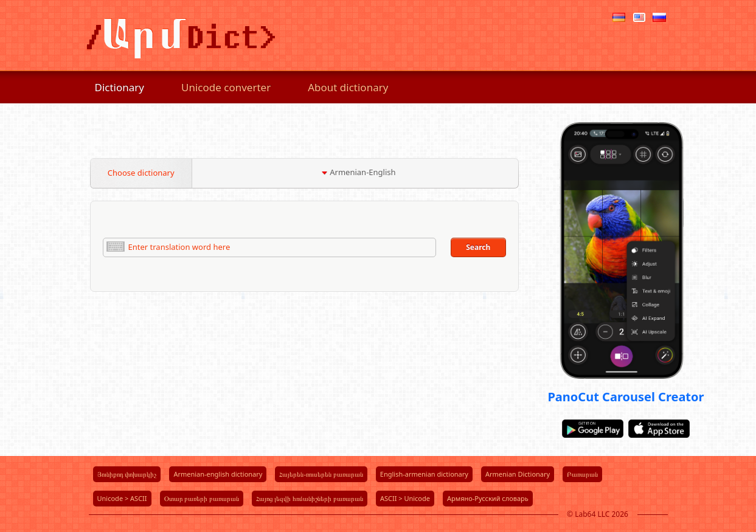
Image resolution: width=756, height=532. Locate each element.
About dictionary (348, 87)
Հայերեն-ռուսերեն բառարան (321, 474)
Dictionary (120, 87)
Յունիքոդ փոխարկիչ (127, 474)
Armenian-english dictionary (218, 474)
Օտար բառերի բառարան (202, 498)
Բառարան (582, 474)
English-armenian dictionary (424, 474)
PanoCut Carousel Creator (626, 397)
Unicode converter (226, 87)
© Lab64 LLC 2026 (598, 514)
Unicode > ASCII (122, 498)
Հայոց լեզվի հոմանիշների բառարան (310, 498)
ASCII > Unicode (405, 498)
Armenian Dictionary (518, 474)
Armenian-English (359, 172)
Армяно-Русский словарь (488, 498)
